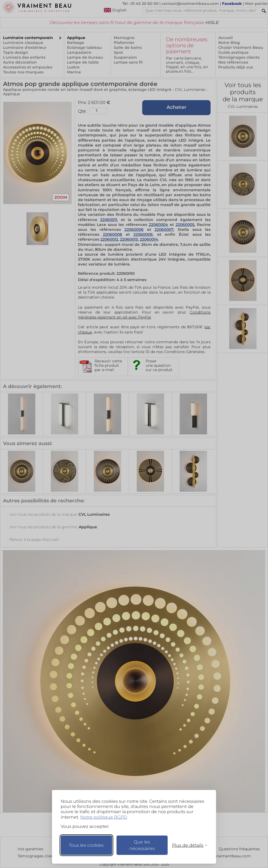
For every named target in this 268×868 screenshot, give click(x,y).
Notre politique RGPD (104, 817)
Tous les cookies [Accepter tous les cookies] (86, 845)
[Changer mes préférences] (187, 845)
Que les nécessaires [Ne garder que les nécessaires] (142, 845)
